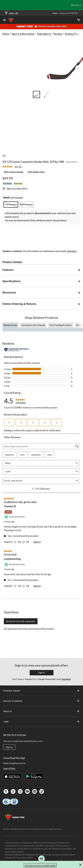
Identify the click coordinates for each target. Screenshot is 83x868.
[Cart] (79, 20)
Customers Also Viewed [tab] (33, 325)
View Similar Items (36, 172)
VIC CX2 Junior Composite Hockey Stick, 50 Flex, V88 (33, 162)
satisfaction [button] (36, 455)
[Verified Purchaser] (15, 517)
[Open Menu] (4, 20)
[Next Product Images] (78, 68)
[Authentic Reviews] (17, 350)
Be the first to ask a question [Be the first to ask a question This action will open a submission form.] (21, 621)
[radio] (11, 204)
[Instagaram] (20, 791)
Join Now (66, 679)
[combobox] (43, 481)
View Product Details (13, 172)
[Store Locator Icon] (6, 13)
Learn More (9, 768)
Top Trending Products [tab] (61, 325)
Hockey (58, 34)
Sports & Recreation (23, 34)
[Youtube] (27, 791)
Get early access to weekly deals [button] (40, 865)
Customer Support (42, 691)
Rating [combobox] (42, 463)
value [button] (50, 455)
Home (6, 34)
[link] (13, 167)
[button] (9, 422)
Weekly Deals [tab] (10, 325)
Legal (42, 722)
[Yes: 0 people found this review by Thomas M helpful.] (18, 542)
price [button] (22, 455)
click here (72, 251)
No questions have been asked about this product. (29, 629)
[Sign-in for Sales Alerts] (15, 188)
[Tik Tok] (42, 791)
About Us (42, 711)
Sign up (9, 747)
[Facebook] (6, 791)
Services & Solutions (42, 701)
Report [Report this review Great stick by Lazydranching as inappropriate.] (37, 586)
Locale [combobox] (42, 471)
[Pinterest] (35, 791)
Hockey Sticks (73, 34)
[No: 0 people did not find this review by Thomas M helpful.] (26, 542)
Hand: (7, 198)
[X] (13, 791)
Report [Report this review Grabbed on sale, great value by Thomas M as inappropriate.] (37, 542)
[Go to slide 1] (36, 94)
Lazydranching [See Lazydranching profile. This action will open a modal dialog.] (12, 559)
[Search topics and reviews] (41, 446)
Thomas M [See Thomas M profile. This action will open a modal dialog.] (10, 506)
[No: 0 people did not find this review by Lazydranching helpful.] (26, 586)
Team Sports (44, 34)
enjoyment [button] (9, 455)
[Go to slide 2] (47, 94)
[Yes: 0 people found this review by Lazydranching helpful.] (18, 586)
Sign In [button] (41, 673)
